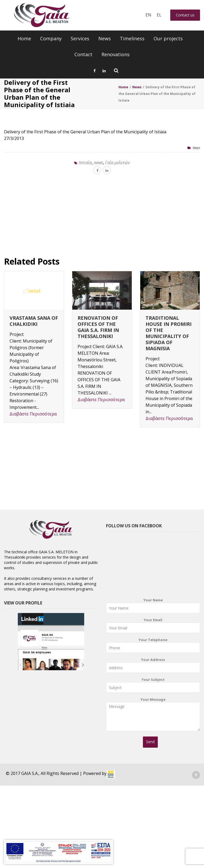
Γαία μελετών (118, 163)
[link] (111, 774)
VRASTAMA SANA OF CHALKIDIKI (34, 321)
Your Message (153, 716)
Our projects (168, 38)
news (98, 163)
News (105, 38)
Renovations (116, 54)
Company (51, 38)
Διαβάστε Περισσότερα (33, 414)
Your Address (153, 666)
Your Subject (153, 686)
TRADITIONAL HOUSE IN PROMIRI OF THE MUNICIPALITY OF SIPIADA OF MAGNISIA (169, 333)
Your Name (153, 607)
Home (24, 38)
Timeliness (132, 38)
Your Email (153, 627)
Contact (83, 54)
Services (80, 38)
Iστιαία (85, 163)
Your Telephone (153, 646)
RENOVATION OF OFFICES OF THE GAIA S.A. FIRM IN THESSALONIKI (98, 327)
